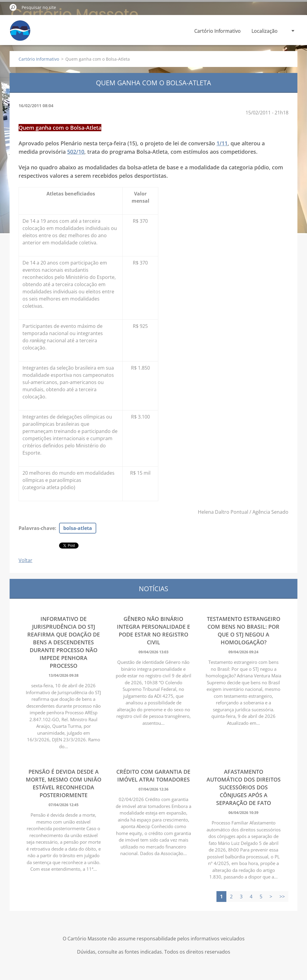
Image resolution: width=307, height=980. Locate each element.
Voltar (25, 560)
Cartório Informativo (218, 31)
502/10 (76, 152)
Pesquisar (13, 7)
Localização (265, 31)
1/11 (222, 143)
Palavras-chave (37, 528)
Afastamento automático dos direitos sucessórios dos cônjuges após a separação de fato (244, 787)
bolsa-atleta (78, 528)
